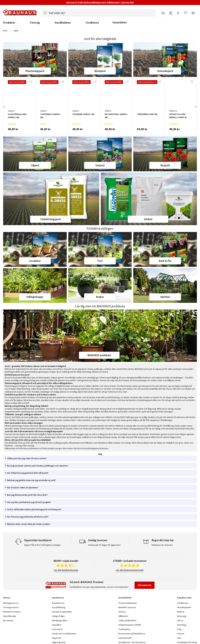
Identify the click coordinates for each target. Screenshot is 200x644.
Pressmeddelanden (128, 603)
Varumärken (120, 22)
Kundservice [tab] (58, 598)
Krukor (100, 297)
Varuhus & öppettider (62, 612)
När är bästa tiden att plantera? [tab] (23, 488)
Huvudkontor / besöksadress (132, 642)
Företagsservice (11, 607)
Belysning (182, 616)
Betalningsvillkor (60, 620)
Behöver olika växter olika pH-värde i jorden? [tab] (29, 524)
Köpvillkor (57, 625)
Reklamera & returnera (162, 545)
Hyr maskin (8, 620)
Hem (5, 31)
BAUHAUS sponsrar (127, 607)
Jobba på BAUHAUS (127, 620)
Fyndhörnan (183, 603)
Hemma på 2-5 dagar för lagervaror (104, 545)
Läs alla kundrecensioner (66, 570)
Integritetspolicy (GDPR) (130, 625)
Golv (179, 638)
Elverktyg (182, 625)
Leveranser (57, 629)
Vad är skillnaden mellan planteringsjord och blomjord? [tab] (34, 509)
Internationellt (125, 638)
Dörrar (180, 620)
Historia (122, 612)
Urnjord (100, 165)
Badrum (181, 612)
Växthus (165, 297)
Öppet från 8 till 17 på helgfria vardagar (42, 545)
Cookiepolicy (125, 629)
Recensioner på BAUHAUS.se (132, 634)
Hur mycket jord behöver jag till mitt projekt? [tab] (29, 502)
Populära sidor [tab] (184, 598)
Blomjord (100, 71)
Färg (179, 629)
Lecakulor (35, 261)
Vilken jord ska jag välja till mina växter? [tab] (27, 458)
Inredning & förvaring (187, 642)
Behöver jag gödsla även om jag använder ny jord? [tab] (31, 480)
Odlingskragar (35, 297)
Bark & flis (165, 261)
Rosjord (165, 165)
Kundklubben (63, 23)
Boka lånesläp (10, 616)
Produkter (9, 23)
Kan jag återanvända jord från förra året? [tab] (27, 495)
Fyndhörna (92, 23)
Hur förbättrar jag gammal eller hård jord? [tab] (28, 473)
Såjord (35, 165)
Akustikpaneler (184, 607)
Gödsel (148, 219)
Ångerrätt (57, 638)
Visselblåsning (59, 607)
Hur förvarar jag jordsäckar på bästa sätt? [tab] (28, 517)
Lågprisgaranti (59, 642)
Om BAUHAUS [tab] (125, 598)
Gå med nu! (145, 585)
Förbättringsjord (50, 219)
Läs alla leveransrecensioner (130, 570)
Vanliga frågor (59, 616)
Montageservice (11, 603)
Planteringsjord (35, 71)
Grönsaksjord (165, 71)
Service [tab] (7, 598)
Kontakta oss (58, 603)
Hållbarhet (123, 616)
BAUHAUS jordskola (99, 355)
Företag (35, 23)
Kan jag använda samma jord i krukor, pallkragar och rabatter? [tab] (38, 466)
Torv (100, 261)
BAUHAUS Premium (12, 612)
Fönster (181, 634)
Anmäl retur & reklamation (64, 634)
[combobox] (98, 13)
